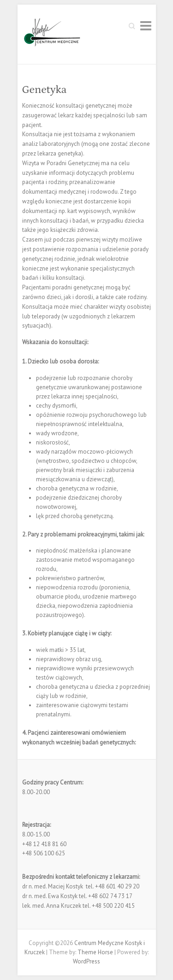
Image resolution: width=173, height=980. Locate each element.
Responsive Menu (146, 26)
